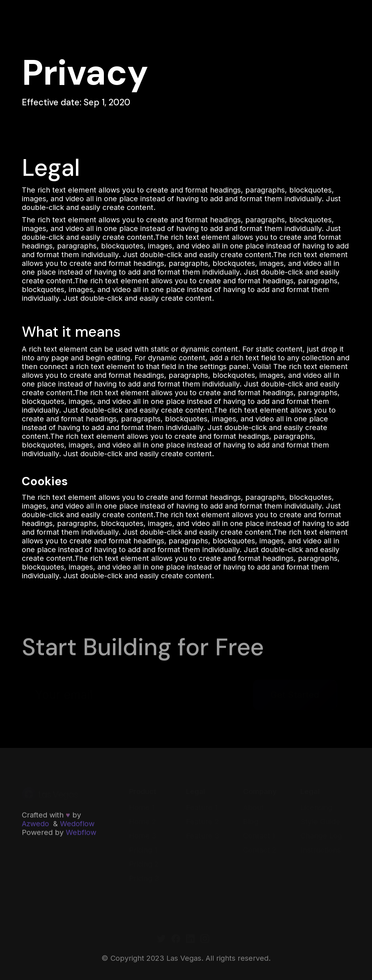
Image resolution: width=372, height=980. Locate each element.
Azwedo (35, 824)
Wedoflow (77, 824)
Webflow (81, 833)
